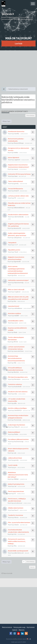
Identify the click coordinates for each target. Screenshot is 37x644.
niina (16, 394)
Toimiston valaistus (15, 384)
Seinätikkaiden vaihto (16, 321)
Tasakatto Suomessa (15, 515)
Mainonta (22, 630)
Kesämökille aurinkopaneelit (18, 551)
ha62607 (17, 316)
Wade (16, 332)
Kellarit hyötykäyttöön (16, 484)
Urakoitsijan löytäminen (17, 425)
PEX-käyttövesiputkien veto (18, 377)
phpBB (14, 639)
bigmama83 (17, 261)
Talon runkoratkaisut (15, 181)
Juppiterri (17, 160)
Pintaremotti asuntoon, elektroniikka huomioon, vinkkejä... (17, 541)
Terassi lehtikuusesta (15, 189)
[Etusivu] (4, 89)
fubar (16, 176)
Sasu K (16, 510)
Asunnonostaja (19, 442)
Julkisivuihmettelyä (15, 458)
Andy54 (16, 191)
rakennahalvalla (19, 217)
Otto (15, 275)
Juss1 (16, 323)
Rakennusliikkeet (14, 432)
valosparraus (18, 238)
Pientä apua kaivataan (16, 491)
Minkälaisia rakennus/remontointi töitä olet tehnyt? (18, 475)
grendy (16, 183)
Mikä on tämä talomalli (16, 289)
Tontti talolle (13, 465)
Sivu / (32, 567)
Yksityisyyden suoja (19, 627)
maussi (16, 169)
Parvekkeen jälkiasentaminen (18, 439)
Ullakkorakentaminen (16, 508)
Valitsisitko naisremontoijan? (18, 280)
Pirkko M (17, 427)
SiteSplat (20, 639)
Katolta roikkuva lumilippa (17, 408)
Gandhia (17, 134)
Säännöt (15, 630)
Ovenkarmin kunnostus (16, 131)
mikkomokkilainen (19, 208)
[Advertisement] (18, 69)
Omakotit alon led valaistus (18, 392)
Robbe (16, 434)
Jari (15, 486)
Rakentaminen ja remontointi (15, 111)
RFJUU (16, 342)
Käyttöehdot (31, 627)
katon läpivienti (14, 157)
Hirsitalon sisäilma (14, 313)
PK (15, 198)
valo (15, 453)
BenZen (16, 372)
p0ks (15, 403)
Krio (15, 301)
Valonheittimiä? (14, 306)
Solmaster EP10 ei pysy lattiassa (19, 174)
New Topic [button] (7, 121)
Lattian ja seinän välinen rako (18, 196)
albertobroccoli (19, 553)
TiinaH (16, 252)
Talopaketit (12, 243)
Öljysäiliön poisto (14, 250)
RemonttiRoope (19, 143)
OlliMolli (16, 479)
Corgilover (17, 292)
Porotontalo (18, 420)
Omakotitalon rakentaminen (18, 215)
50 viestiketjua (30, 115)
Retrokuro (17, 379)
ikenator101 (17, 228)
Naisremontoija (19, 283)
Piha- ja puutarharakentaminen (19, 522)
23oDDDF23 (18, 410)
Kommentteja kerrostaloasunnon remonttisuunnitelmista (16, 358)
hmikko (16, 153)
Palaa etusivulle (7, 573)
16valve (16, 525)
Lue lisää (18, 43)
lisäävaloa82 (18, 387)
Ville (15, 363)
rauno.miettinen (19, 351)
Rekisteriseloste (7, 627)
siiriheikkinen (18, 308)
